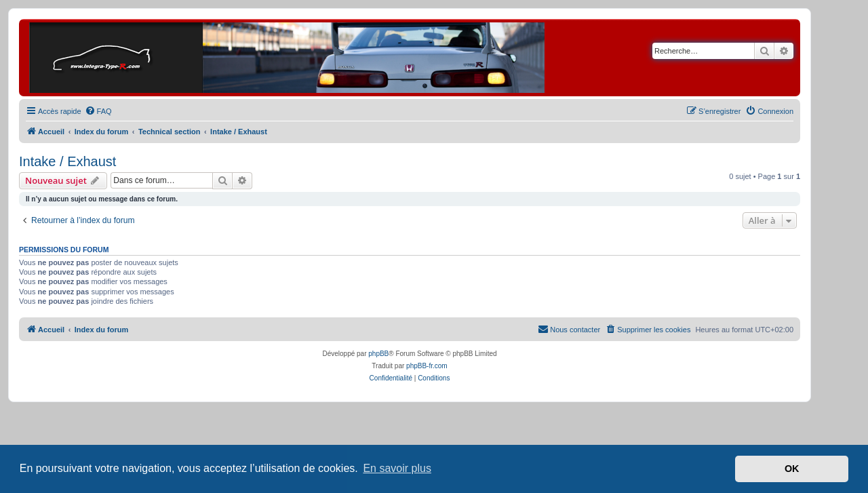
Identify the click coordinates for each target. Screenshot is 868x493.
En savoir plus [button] (397, 468)
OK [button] (792, 469)
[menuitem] (98, 111)
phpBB (378, 354)
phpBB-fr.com (427, 366)
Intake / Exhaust (67, 161)
